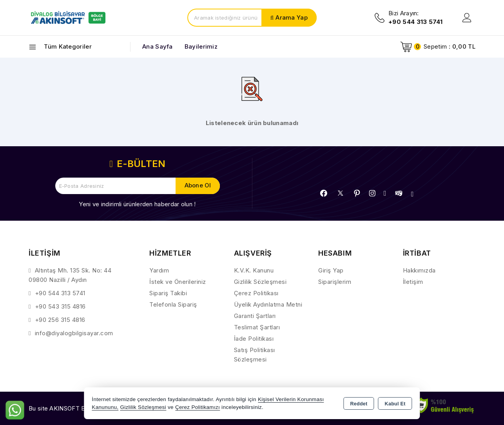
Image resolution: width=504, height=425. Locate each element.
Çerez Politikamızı (198, 407)
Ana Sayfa (158, 46)
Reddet (359, 404)
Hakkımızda (419, 270)
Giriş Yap (331, 270)
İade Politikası (254, 339)
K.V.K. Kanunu (254, 270)
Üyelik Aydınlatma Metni (268, 304)
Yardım (159, 270)
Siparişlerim (335, 282)
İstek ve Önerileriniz (178, 282)
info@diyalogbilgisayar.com (74, 333)
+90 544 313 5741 (60, 293)
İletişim (413, 282)
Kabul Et (395, 404)
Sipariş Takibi (168, 293)
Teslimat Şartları (257, 327)
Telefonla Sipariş (173, 304)
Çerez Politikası (256, 293)
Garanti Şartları (255, 316)
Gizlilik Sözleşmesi (260, 282)
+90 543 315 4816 (60, 306)
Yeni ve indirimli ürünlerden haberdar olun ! (137, 204)
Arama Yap (292, 17)
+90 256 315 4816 (60, 320)
